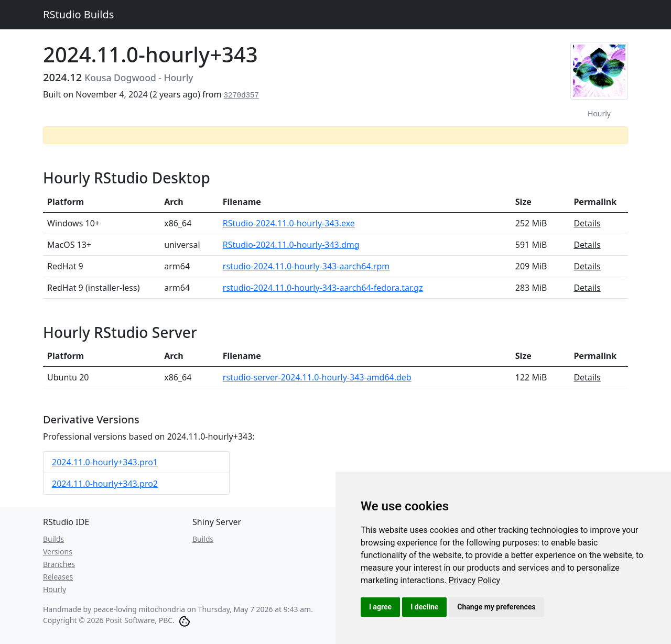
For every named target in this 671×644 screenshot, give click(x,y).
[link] (475, 580)
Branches (59, 564)
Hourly (55, 589)
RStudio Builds (78, 14)
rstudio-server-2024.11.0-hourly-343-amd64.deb (317, 377)
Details (587, 223)
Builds (53, 539)
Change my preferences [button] (496, 607)
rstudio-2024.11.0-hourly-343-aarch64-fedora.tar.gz (323, 288)
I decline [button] (424, 607)
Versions (58, 552)
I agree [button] (380, 607)
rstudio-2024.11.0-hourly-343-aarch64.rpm (306, 266)
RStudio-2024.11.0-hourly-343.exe (289, 223)
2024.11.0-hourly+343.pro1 (105, 462)
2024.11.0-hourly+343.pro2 (105, 484)
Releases (58, 577)
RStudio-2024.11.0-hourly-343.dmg (291, 245)
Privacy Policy (475, 580)
